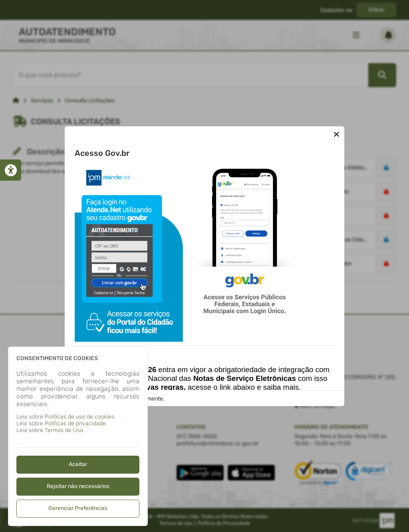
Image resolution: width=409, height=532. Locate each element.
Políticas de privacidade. (76, 423)
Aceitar (78, 464)
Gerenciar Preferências (78, 508)
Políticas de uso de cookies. (80, 417)
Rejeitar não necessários (78, 486)
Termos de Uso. (65, 430)
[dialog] (78, 436)
